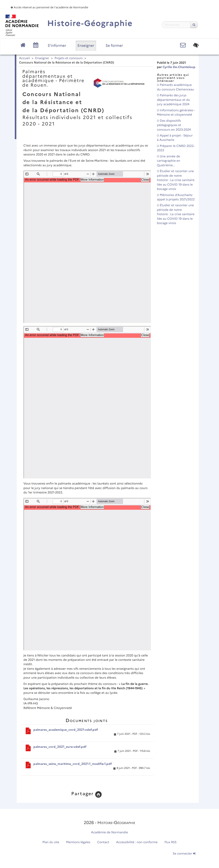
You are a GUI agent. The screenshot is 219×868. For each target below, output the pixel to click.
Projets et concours (69, 58)
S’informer (57, 45)
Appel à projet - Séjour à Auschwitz (175, 138)
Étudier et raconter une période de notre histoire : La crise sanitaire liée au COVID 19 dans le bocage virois (176, 180)
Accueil (25, 58)
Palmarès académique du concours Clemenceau (176, 87)
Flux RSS (171, 842)
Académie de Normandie (109, 832)
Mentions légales (78, 842)
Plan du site (51, 842)
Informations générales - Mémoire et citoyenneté (176, 113)
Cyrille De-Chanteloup (179, 67)
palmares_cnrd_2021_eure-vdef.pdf (60, 747)
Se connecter (184, 854)
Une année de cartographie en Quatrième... (169, 161)
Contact (103, 842)
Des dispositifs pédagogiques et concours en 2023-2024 (174, 125)
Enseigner (86, 45)
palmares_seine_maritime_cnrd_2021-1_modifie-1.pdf (73, 764)
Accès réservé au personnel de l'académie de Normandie (49, 7)
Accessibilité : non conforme (137, 842)
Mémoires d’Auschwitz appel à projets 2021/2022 (176, 197)
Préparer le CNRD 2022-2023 (176, 148)
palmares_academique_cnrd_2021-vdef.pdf (66, 730)
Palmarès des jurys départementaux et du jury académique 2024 (174, 100)
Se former (114, 45)
